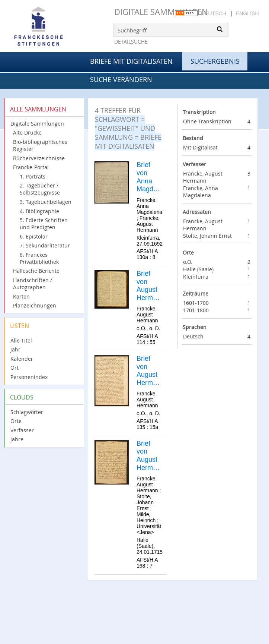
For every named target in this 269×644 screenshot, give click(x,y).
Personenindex (29, 377)
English (247, 13)
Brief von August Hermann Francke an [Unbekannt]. (149, 286)
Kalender (22, 359)
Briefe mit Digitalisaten (131, 61)
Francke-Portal (31, 167)
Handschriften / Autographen (33, 284)
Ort (15, 368)
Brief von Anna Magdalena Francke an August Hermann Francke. (150, 177)
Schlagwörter (27, 412)
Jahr (15, 349)
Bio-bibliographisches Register (40, 145)
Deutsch (214, 13)
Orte (16, 421)
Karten (21, 296)
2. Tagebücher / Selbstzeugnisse (40, 189)
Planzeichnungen (35, 305)
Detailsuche (131, 42)
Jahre (17, 439)
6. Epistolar (34, 236)
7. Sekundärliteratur (45, 245)
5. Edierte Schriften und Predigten (44, 224)
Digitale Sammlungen (161, 12)
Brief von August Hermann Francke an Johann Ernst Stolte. (149, 456)
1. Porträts (33, 176)
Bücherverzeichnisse (39, 158)
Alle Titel (21, 340)
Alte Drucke (27, 132)
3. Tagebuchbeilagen (46, 202)
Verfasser (22, 430)
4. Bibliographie (39, 211)
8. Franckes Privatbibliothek (39, 258)
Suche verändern (121, 79)
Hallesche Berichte (36, 271)
